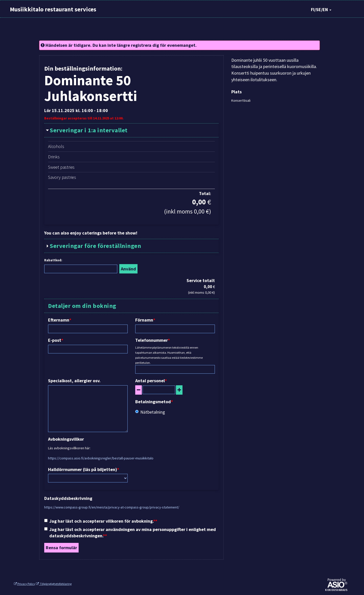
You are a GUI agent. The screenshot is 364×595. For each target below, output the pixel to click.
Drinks (54, 157)
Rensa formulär (61, 548)
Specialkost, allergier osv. (74, 381)
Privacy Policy (25, 584)
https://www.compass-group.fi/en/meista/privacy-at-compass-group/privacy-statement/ (112, 507)
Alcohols (56, 146)
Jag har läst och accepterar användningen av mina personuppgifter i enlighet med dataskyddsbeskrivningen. (130, 533)
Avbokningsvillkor (66, 439)
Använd (128, 269)
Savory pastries (62, 177)
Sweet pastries (61, 167)
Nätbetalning (150, 412)
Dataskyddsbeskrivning (68, 498)
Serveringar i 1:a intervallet (89, 130)
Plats (236, 92)
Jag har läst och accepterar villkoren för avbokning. (100, 521)
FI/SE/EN (321, 9)
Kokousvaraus (336, 590)
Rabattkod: (53, 260)
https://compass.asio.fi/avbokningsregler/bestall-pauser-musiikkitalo (101, 458)
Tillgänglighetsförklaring (54, 584)
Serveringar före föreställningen (95, 246)
